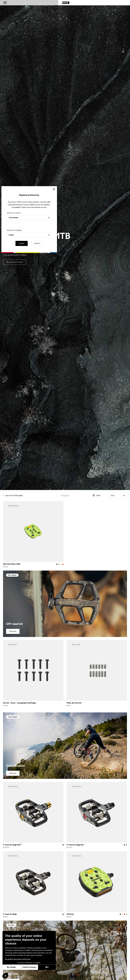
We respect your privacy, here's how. (18, 959)
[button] (5, 976)
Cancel (72, 512)
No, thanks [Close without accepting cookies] (11, 967)
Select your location (42, 481)
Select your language (43, 499)
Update (58, 512)
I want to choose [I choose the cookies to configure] (29, 967)
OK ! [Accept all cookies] (47, 967)
